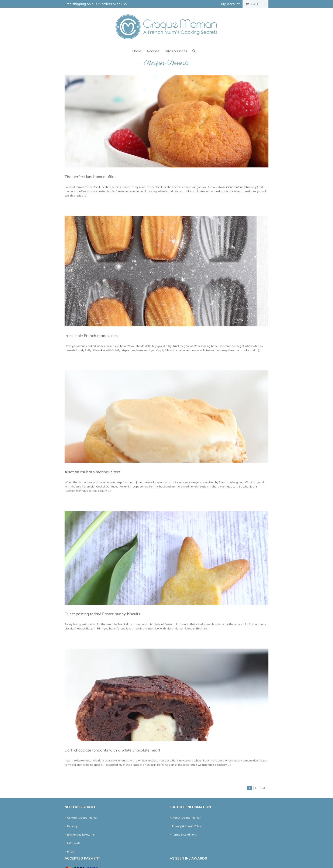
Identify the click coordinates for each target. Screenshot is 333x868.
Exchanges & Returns (81, 834)
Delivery (72, 826)
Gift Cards (74, 843)
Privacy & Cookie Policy (187, 826)
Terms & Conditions (184, 834)
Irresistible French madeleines (91, 336)
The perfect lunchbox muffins (90, 177)
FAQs (71, 851)
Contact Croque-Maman (83, 817)
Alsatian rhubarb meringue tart (92, 472)
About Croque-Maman (187, 817)
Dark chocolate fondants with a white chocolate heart (112, 750)
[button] (194, 51)
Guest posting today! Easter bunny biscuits (102, 614)
